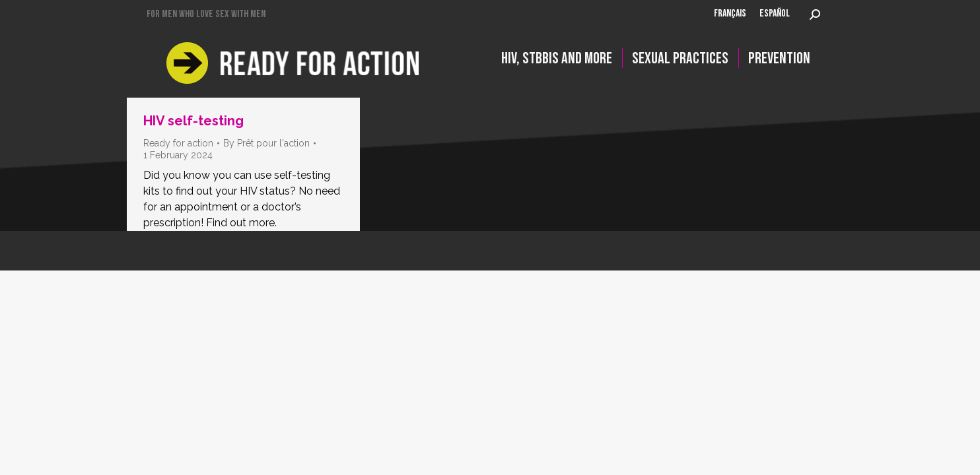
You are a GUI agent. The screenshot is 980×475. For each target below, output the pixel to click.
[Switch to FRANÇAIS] (730, 15)
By (266, 143)
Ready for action (178, 143)
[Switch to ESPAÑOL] (775, 15)
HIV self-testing (193, 121)
